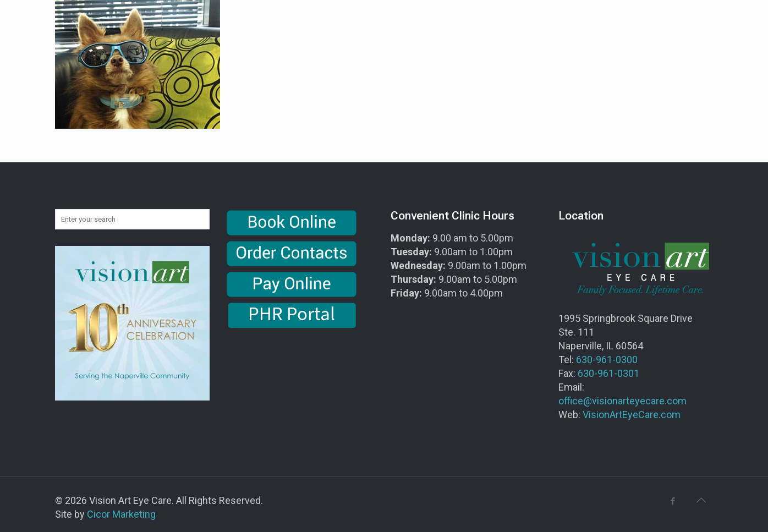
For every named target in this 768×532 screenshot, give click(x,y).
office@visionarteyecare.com (622, 401)
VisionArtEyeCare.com (632, 415)
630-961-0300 (607, 360)
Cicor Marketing (121, 514)
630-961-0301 (608, 373)
